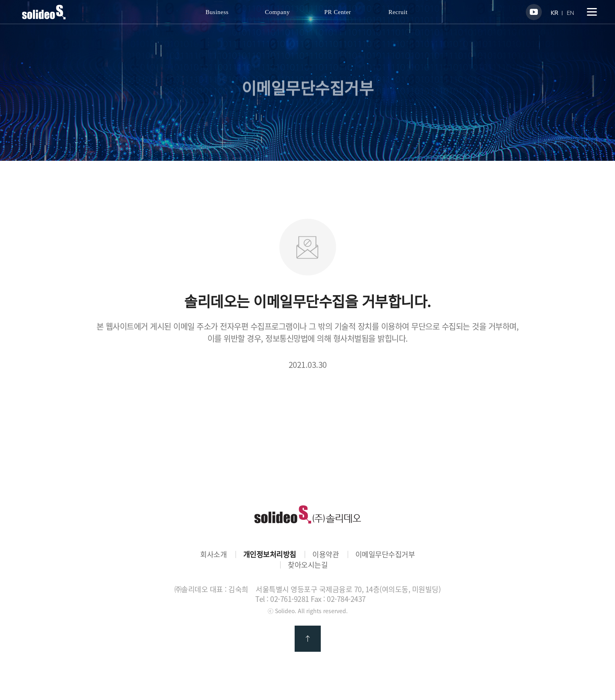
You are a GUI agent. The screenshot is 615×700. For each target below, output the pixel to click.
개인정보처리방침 (270, 554)
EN (570, 13)
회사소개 (213, 554)
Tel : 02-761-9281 (282, 599)
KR (554, 13)
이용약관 (326, 554)
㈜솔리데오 (308, 514)
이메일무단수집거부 (385, 554)
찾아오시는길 (308, 565)
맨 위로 (308, 639)
